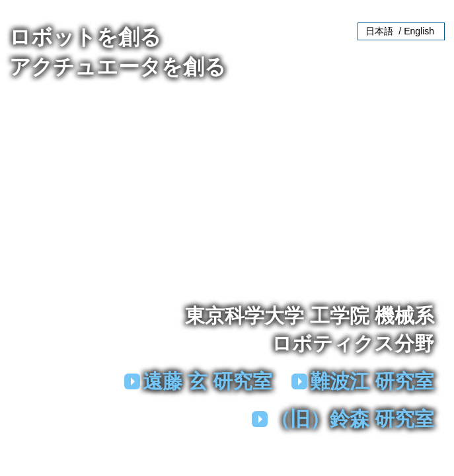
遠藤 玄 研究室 (208, 381)
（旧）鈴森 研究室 (352, 419)
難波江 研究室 (372, 381)
